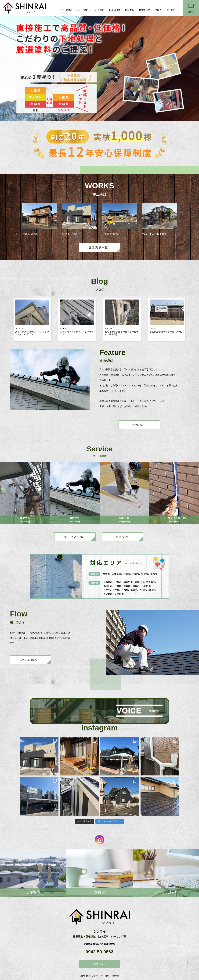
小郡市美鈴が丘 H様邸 (154, 234)
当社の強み (67, 10)
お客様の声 (144, 10)
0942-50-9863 (99, 952)
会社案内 (171, 10)
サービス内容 (84, 10)
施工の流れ (115, 10)
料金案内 (100, 10)
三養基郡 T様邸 (111, 234)
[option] (100, 69)
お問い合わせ (100, 964)
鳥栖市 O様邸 (70, 234)
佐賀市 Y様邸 (30, 234)
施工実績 (130, 10)
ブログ (158, 10)
